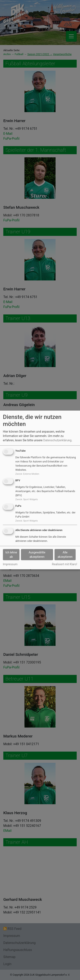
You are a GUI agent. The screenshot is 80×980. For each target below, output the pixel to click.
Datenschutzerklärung (57, 440)
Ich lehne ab (11, 555)
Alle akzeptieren (65, 555)
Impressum (10, 564)
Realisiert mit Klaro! (65, 564)
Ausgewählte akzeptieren (37, 555)
